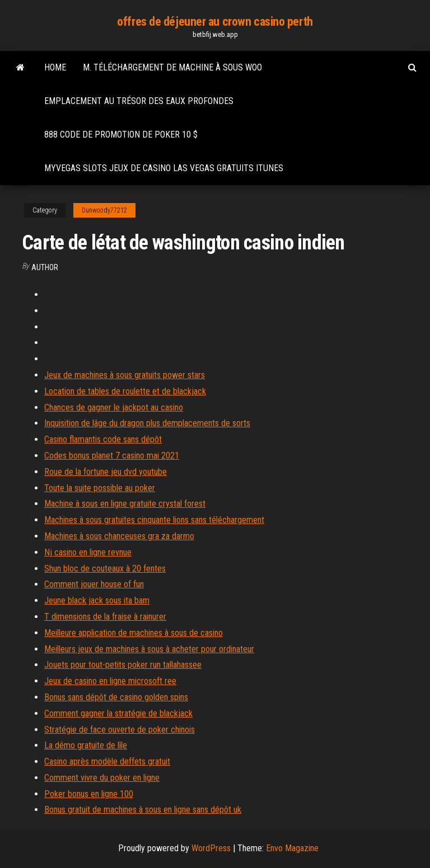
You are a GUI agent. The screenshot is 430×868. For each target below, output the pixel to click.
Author (45, 267)
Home (55, 67)
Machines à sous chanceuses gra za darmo (119, 536)
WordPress (211, 848)
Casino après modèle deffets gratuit (107, 761)
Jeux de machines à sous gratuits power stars (125, 375)
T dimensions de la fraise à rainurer (105, 617)
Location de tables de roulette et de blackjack (125, 391)
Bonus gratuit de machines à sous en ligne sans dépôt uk (143, 810)
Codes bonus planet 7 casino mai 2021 (112, 456)
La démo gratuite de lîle (86, 745)
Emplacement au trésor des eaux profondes (139, 101)
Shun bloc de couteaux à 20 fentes (105, 569)
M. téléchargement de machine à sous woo (172, 67)
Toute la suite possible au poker (100, 488)
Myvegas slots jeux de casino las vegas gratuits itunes (164, 168)
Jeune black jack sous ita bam (97, 600)
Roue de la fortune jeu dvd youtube (106, 472)
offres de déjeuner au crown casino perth (215, 22)
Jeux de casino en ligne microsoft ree (110, 681)
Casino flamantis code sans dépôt (103, 439)
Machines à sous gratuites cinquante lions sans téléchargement (154, 520)
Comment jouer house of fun (94, 584)
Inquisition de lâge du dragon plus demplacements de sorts (147, 423)
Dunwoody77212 (104, 210)
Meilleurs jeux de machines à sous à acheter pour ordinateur (149, 649)
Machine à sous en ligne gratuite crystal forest (125, 504)
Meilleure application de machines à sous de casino (134, 633)
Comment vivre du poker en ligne (102, 778)
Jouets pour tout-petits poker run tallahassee (123, 665)
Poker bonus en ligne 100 (89, 794)
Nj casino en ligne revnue (88, 552)
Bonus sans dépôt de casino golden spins (116, 697)
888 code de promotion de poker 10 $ (121, 135)
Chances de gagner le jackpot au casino (114, 407)
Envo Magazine (292, 848)
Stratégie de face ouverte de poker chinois (120, 730)
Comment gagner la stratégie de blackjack (118, 713)
